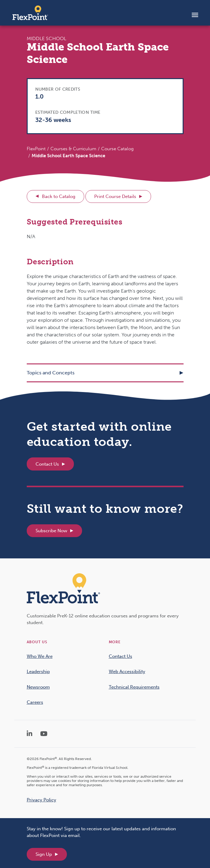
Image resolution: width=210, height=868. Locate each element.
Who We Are (40, 656)
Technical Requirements (134, 687)
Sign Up (44, 854)
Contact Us (47, 464)
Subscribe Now (51, 531)
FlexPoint (36, 149)
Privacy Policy (41, 800)
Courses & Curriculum (73, 149)
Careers (35, 702)
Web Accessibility (127, 672)
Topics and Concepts (51, 373)
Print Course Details (115, 196)
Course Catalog (117, 149)
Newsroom (38, 687)
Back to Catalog (59, 196)
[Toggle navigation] (195, 15)
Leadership (38, 672)
